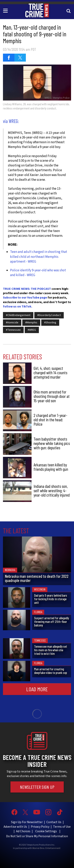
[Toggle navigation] (6, 10)
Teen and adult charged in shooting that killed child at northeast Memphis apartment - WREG (39, 257)
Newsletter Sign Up (37, 787)
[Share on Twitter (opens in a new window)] (20, 58)
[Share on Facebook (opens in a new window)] (9, 58)
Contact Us (54, 822)
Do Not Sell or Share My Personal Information (37, 836)
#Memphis (31, 323)
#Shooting (50, 323)
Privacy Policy (40, 827)
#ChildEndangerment (18, 315)
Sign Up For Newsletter (27, 822)
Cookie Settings (46, 831)
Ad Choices (23, 831)
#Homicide (12, 323)
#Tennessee (13, 330)
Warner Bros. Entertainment (46, 848)
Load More (37, 689)
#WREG (32, 330)
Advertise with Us (15, 827)
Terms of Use (62, 827)
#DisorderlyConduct (49, 315)
